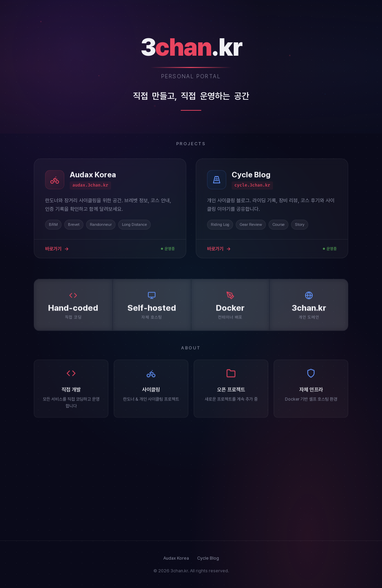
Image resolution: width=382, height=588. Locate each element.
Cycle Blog (208, 558)
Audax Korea (176, 558)
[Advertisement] (191, 479)
